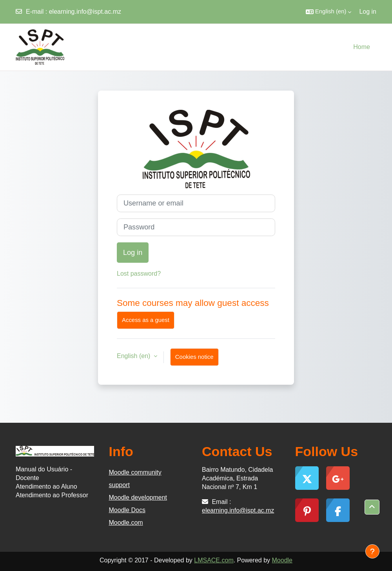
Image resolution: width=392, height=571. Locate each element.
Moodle (282, 560)
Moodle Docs (127, 510)
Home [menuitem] (362, 47)
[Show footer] (372, 551)
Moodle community (135, 472)
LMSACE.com (214, 560)
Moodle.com (126, 523)
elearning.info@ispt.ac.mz (85, 12)
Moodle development (138, 497)
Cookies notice (194, 357)
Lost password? (139, 274)
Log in (368, 12)
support (119, 485)
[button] (329, 12)
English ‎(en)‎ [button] (134, 356)
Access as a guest (146, 320)
